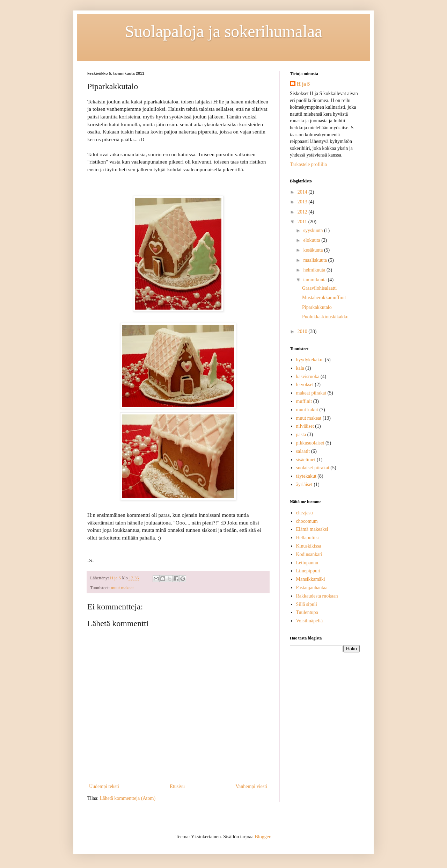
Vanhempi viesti (251, 786)
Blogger (262, 837)
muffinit (304, 401)
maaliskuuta (316, 260)
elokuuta (312, 240)
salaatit (303, 451)
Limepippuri (308, 571)
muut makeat (122, 588)
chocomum (307, 521)
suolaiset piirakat (313, 468)
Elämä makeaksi (312, 529)
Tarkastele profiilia (308, 164)
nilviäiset (305, 426)
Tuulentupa (307, 612)
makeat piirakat (311, 393)
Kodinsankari (309, 554)
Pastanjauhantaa (312, 588)
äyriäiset (304, 484)
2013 (303, 202)
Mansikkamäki (311, 579)
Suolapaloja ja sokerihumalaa (223, 31)
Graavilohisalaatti (320, 288)
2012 (303, 212)
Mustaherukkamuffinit (324, 298)
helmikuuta (315, 270)
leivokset (305, 385)
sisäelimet (306, 460)
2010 (303, 331)
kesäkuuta (313, 250)
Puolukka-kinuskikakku (325, 317)
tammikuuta (315, 280)
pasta (301, 435)
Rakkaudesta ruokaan (317, 596)
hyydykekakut (310, 360)
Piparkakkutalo (317, 307)
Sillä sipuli (307, 604)
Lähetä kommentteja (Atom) (128, 798)
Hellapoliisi (307, 538)
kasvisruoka (308, 377)
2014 (303, 192)
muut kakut (307, 410)
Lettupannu (307, 563)
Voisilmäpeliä (310, 621)
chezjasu (305, 513)
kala (300, 368)
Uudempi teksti (104, 786)
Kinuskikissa (309, 546)
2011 (303, 222)
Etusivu (177, 786)
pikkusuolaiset (310, 443)
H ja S (303, 84)
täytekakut (306, 476)
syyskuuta (314, 230)
